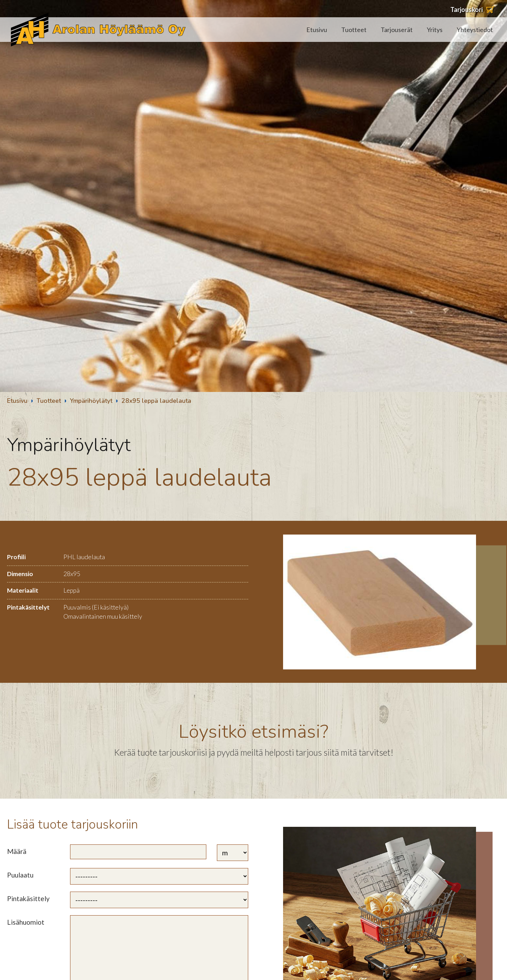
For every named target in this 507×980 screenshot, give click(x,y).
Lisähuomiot (26, 922)
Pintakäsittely (28, 898)
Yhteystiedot (475, 30)
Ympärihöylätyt (91, 401)
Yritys (435, 30)
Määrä (17, 851)
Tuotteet (354, 30)
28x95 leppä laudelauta (156, 401)
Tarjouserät (397, 30)
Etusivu (317, 30)
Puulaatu (20, 875)
